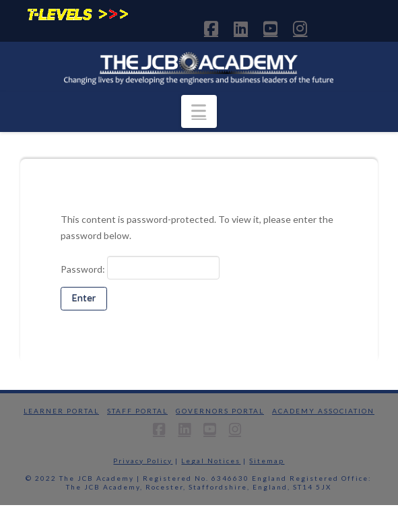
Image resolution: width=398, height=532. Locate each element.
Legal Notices (211, 461)
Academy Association (323, 411)
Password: (140, 267)
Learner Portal (61, 411)
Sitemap (267, 461)
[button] (199, 111)
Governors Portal (220, 411)
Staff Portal (137, 411)
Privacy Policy (143, 461)
